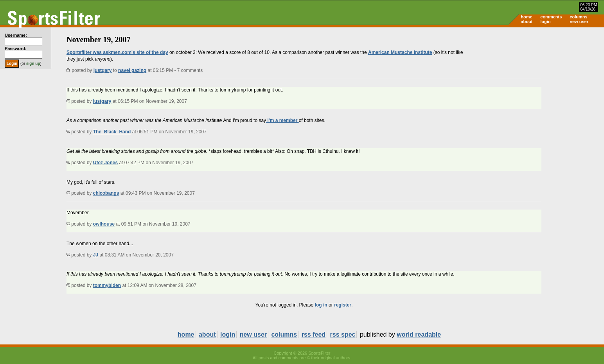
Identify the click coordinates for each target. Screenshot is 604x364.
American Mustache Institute (400, 52)
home (526, 17)
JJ (96, 255)
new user (579, 22)
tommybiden (107, 285)
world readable (419, 334)
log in (321, 305)
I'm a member (282, 120)
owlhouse (104, 224)
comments (551, 17)
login (545, 22)
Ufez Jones (105, 163)
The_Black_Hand (112, 132)
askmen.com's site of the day (135, 52)
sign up (33, 64)
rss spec (343, 334)
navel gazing (132, 70)
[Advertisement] (537, 88)
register (343, 305)
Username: (16, 35)
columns (578, 17)
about (527, 22)
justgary (103, 70)
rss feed (314, 334)
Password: (16, 48)
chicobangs (106, 193)
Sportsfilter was (85, 52)
